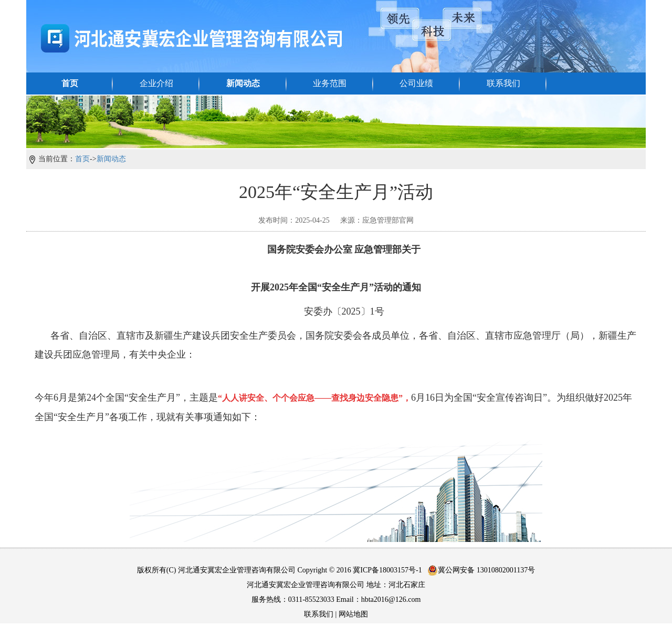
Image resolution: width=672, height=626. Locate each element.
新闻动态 (243, 83)
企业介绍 (156, 83)
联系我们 (503, 83)
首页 (70, 83)
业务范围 (330, 83)
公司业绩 (416, 83)
